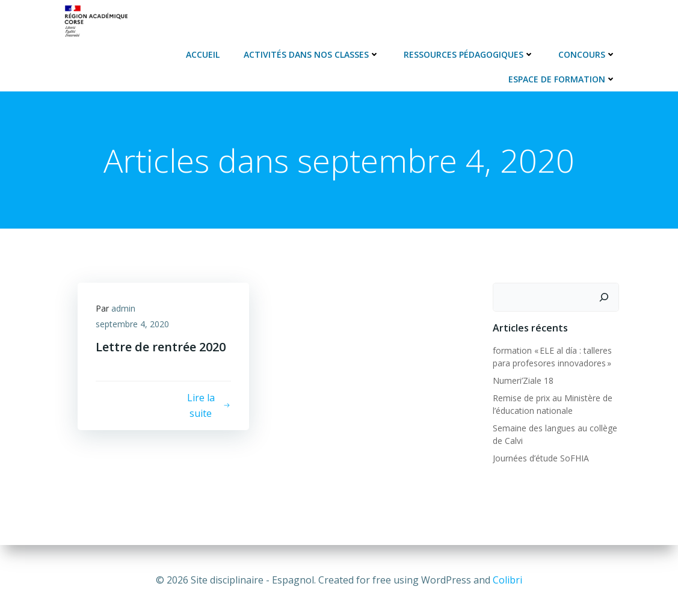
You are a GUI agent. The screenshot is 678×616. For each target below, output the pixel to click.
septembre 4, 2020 (132, 324)
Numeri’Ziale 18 (523, 380)
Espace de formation (562, 79)
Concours (587, 54)
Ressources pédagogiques (469, 54)
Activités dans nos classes (312, 54)
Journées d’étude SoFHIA (541, 458)
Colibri (507, 580)
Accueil (203, 54)
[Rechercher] (604, 297)
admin (123, 308)
